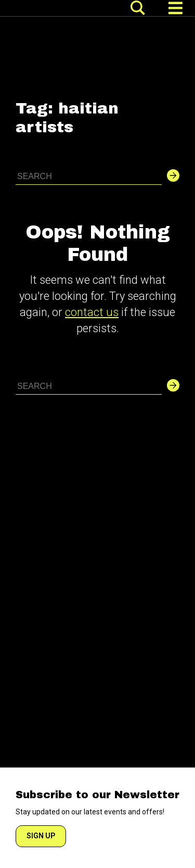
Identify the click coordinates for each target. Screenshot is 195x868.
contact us (92, 312)
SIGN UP (41, 836)
